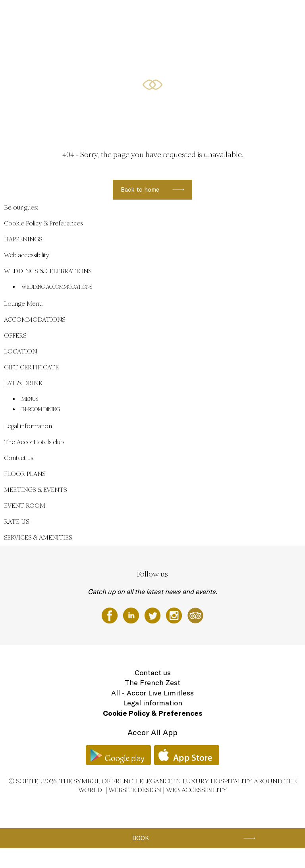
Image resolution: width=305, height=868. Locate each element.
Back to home (140, 189)
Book (141, 838)
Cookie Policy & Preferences (43, 223)
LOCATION (252, 15)
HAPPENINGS (150, 15)
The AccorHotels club (34, 442)
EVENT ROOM (25, 506)
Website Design (135, 790)
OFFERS (226, 15)
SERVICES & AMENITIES (38, 537)
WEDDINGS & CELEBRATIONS (99, 15)
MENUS (30, 399)
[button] (290, 114)
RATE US (16, 521)
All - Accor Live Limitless (152, 693)
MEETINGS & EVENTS (35, 490)
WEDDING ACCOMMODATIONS (57, 287)
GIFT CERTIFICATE (31, 367)
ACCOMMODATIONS (191, 15)
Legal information (28, 426)
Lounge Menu (23, 304)
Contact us (18, 458)
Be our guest (48, 15)
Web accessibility (27, 255)
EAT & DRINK (23, 383)
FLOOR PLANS (25, 474)
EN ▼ (276, 15)
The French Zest (152, 683)
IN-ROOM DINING (41, 410)
